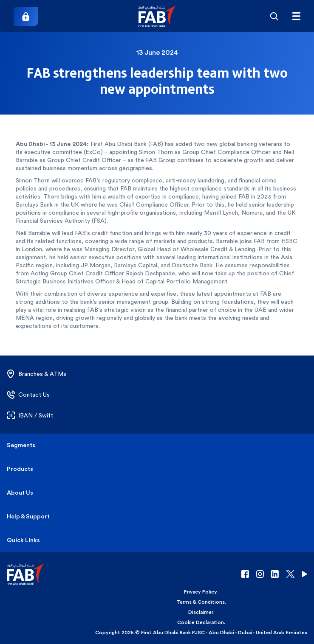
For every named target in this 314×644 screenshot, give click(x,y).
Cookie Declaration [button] (201, 622)
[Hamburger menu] (296, 16)
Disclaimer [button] (201, 612)
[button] (157, 16)
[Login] (26, 16)
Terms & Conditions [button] (201, 602)
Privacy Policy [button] (201, 592)
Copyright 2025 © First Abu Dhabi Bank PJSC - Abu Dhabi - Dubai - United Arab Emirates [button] (201, 633)
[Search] (274, 16)
